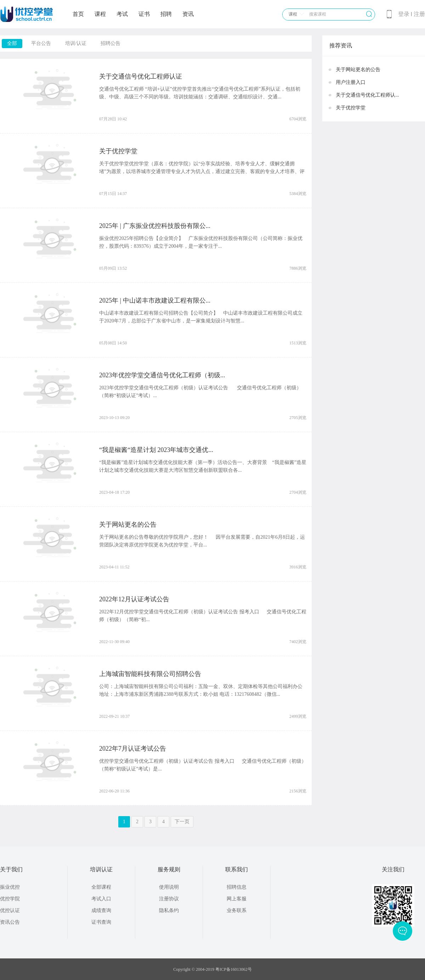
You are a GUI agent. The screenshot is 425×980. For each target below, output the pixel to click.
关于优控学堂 (118, 151)
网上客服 (237, 899)
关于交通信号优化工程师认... (367, 95)
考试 (122, 14)
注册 (419, 14)
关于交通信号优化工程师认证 (141, 76)
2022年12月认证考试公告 (134, 599)
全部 (12, 43)
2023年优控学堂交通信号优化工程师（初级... (162, 375)
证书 (144, 14)
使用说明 (169, 887)
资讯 (188, 14)
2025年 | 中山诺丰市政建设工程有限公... (155, 300)
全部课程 (101, 887)
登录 (404, 14)
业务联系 (237, 910)
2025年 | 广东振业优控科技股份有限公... (155, 226)
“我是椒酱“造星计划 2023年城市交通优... (156, 450)
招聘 (166, 14)
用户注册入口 (351, 82)
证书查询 (101, 922)
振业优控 (10, 887)
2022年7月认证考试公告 (133, 749)
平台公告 (41, 43)
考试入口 (101, 899)
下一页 (182, 822)
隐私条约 (169, 910)
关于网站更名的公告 (128, 525)
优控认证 (10, 910)
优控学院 (10, 899)
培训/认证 (76, 43)
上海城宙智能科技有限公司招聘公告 (150, 674)
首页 (78, 14)
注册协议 (169, 899)
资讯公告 (10, 922)
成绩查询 (101, 910)
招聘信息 (237, 887)
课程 (100, 14)
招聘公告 (110, 43)
